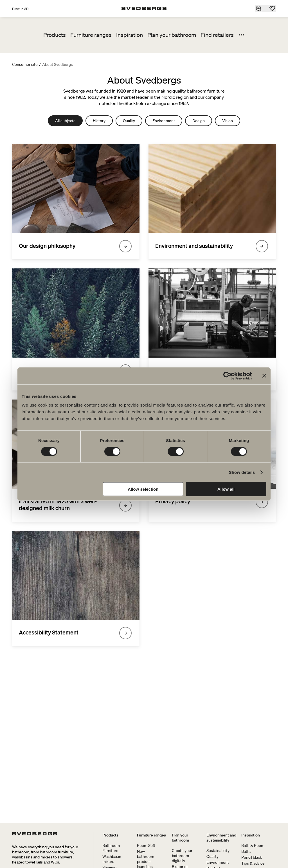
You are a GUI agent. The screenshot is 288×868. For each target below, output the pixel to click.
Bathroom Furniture (111, 848)
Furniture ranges (91, 35)
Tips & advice (253, 863)
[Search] (259, 8)
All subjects (65, 121)
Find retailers (217, 35)
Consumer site (25, 64)
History (99, 121)
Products (55, 35)
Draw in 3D (20, 9)
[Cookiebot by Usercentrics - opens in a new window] (227, 376)
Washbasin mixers (112, 859)
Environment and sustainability (221, 838)
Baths (246, 851)
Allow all (226, 489)
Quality (129, 121)
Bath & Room (253, 845)
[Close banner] (264, 376)
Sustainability (218, 851)
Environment (164, 121)
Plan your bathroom (172, 35)
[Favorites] (273, 8)
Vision (228, 121)
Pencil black (252, 857)
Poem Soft (146, 845)
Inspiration (130, 35)
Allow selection (143, 489)
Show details (242, 472)
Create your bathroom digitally (182, 856)
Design (199, 121)
